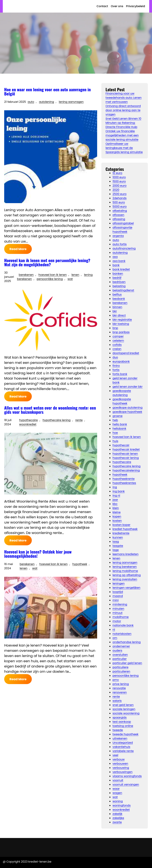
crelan (117, 349)
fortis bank (120, 374)
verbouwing (121, 768)
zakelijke (118, 818)
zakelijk (117, 814)
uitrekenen (120, 738)
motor (117, 621)
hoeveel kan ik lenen (53, 275)
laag (116, 542)
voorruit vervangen (126, 784)
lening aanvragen (71, 102)
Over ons (117, 6)
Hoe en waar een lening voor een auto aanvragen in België (47, 91)
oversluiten (120, 655)
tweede (118, 730)
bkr (115, 311)
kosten (117, 521)
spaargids (120, 717)
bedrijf (117, 278)
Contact (102, 6)
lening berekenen (125, 567)
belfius (117, 294)
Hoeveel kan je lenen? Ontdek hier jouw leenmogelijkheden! (38, 554)
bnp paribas (121, 332)
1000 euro (119, 177)
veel (115, 755)
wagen (117, 793)
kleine (117, 512)
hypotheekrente (124, 479)
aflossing (119, 219)
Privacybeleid (135, 6)
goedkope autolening (128, 408)
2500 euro (120, 194)
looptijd (118, 592)
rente (79, 420)
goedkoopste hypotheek (122, 401)
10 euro (117, 173)
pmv (116, 680)
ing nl (116, 496)
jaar (115, 500)
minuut (117, 613)
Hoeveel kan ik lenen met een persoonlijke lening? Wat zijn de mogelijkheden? (47, 262)
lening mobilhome (125, 571)
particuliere (120, 667)
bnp (115, 328)
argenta (118, 236)
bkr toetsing (121, 324)
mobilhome (121, 617)
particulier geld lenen (127, 663)
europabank (121, 361)
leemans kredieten (126, 554)
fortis (116, 370)
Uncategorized (123, 743)
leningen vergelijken (126, 588)
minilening (120, 604)
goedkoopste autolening (122, 393)
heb (115, 420)
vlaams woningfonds (127, 776)
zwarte (117, 822)
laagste (118, 546)
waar (116, 789)
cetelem (118, 341)
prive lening (121, 684)
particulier (120, 659)
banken (118, 274)
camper (118, 336)
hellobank (119, 429)
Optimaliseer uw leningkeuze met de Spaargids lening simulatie (124, 148)
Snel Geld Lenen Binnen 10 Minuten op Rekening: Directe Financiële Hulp (123, 123)
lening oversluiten (125, 579)
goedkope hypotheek (127, 412)
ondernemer (121, 646)
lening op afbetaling (127, 575)
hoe (115, 433)
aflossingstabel (123, 223)
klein (116, 508)
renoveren (120, 692)
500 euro (119, 202)
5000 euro (120, 207)
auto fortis (120, 244)
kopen (117, 516)
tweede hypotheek (125, 734)
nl (114, 630)
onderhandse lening (127, 642)
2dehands (120, 198)
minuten (118, 609)
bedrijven (119, 282)
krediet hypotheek (125, 529)
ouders (117, 650)
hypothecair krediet (126, 449)
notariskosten (122, 634)
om (115, 638)
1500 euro (119, 181)
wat (70, 279)
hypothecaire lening (57, 420)
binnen (117, 307)
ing (115, 487)
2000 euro (120, 186)
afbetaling (120, 211)
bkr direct (119, 315)
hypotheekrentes (124, 483)
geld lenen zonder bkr (128, 387)
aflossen (118, 215)
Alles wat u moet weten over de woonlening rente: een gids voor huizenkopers (50, 410)
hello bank (120, 424)
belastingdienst (123, 290)
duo (115, 357)
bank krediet (121, 269)
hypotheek (80, 564)
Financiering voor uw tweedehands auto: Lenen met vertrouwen (124, 98)
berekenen (26, 275)
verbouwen (120, 764)
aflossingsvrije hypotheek (122, 230)
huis (115, 441)
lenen (75, 275)
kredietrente (121, 533)
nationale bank (123, 625)
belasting (119, 286)
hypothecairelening (126, 470)
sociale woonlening (126, 713)
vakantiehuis (121, 747)
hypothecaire (29, 420)
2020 (116, 190)
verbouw (119, 759)
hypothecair (121, 445)
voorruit (118, 780)
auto (31, 102)
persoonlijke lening (50, 279)
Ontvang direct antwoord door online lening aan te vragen (123, 110)
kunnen (118, 537)
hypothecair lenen (125, 454)
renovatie (119, 688)
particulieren (121, 671)
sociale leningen (124, 709)
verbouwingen (122, 772)
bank (116, 265)
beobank (119, 299)
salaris (117, 701)
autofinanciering (124, 248)
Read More (18, 249)
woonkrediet (28, 424)
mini (116, 600)
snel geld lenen (123, 705)
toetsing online (123, 726)
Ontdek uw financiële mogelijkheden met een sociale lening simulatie (122, 135)
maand (118, 596)
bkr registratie (122, 320)
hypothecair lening (126, 458)
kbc (115, 504)
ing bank (119, 491)
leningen (119, 583)
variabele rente (123, 751)
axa (115, 257)
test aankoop (122, 722)
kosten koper (121, 525)
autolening (46, 102)
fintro (116, 366)
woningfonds (122, 805)
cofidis (117, 345)
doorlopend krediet (126, 353)
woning (118, 801)
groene (117, 416)
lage (116, 550)
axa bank (119, 261)
